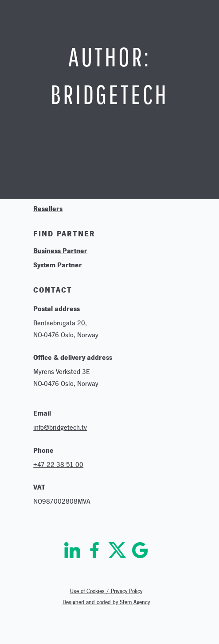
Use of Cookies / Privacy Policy (106, 591)
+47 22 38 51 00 (58, 465)
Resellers (48, 208)
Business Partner (60, 251)
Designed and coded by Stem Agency (106, 602)
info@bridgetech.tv (60, 427)
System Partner (58, 265)
